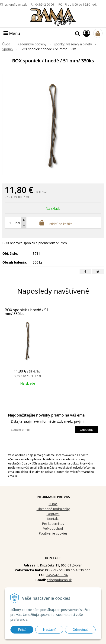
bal (18, 223)
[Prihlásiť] (87, 33)
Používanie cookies (53, 533)
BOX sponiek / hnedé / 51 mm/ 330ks (27, 312)
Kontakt (53, 519)
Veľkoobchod (53, 528)
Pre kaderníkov (53, 524)
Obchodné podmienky (53, 509)
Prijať (22, 630)
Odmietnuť (80, 630)
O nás (53, 504)
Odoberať (86, 430)
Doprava (53, 514)
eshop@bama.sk (16, 5)
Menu (12, 33)
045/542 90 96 (45, 5)
